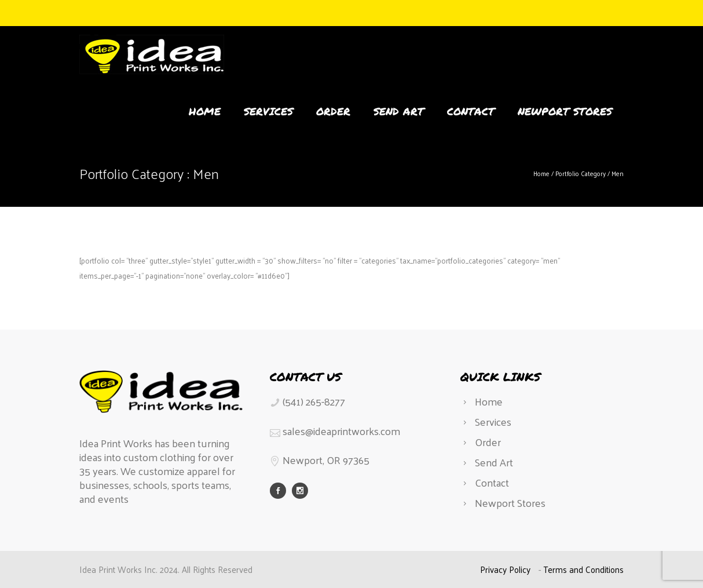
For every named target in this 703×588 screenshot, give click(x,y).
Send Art (399, 111)
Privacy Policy (505, 569)
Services (268, 111)
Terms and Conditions (583, 569)
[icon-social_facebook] (281, 491)
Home (205, 111)
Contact (471, 111)
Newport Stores (565, 111)
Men (618, 173)
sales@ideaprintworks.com (341, 431)
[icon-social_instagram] (300, 491)
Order (333, 111)
